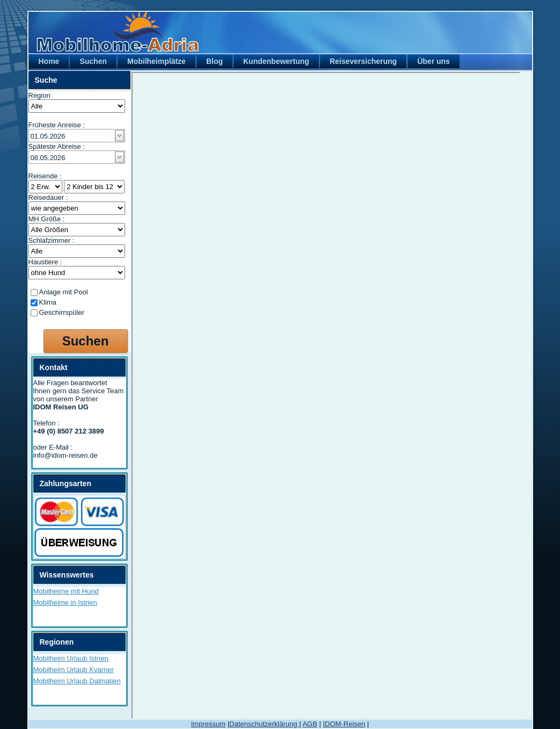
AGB (310, 724)
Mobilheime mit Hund (66, 591)
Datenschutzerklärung (264, 724)
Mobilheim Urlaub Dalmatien (77, 681)
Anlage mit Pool (64, 292)
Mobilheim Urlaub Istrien (71, 658)
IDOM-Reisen (344, 724)
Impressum (208, 724)
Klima (48, 302)
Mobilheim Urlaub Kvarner (74, 670)
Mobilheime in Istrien (65, 602)
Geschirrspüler (62, 312)
